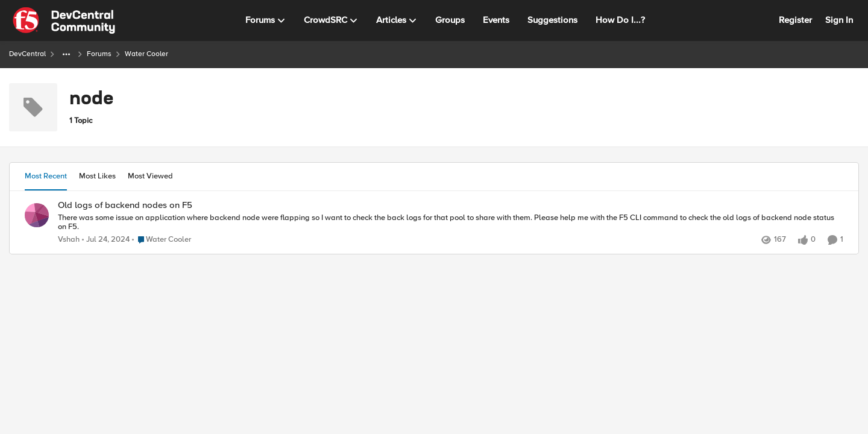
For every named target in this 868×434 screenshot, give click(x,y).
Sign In (839, 20)
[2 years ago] (106, 240)
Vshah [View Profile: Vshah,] (69, 240)
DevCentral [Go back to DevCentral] (27, 54)
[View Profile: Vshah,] (37, 215)
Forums (99, 54)
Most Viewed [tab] (150, 176)
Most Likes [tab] (97, 176)
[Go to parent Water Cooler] (162, 240)
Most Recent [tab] (46, 176)
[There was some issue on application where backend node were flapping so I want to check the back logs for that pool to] (451, 222)
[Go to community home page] (64, 20)
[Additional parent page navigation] (66, 54)
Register (795, 20)
